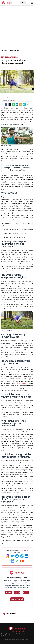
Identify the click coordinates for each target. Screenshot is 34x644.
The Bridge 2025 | (10, 639)
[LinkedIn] (17, 104)
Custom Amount (17, 599)
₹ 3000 (17, 593)
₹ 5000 (9, 593)
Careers (4, 636)
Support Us (23, 634)
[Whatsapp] (13, 104)
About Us (15, 634)
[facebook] (6, 104)
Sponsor (18, 582)
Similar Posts (11, 614)
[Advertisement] (17, 28)
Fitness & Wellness (10, 57)
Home (4, 51)
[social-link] (28, 104)
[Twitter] (10, 104)
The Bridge (22, 383)
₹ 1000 (26, 593)
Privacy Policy (6, 634)
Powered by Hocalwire (23, 639)
